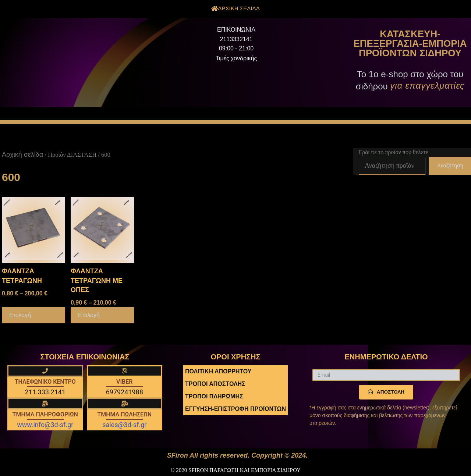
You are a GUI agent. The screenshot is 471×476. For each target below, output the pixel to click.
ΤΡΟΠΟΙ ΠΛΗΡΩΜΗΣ (214, 396)
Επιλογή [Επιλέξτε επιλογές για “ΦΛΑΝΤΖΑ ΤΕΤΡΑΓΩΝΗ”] (20, 315)
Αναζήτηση (450, 165)
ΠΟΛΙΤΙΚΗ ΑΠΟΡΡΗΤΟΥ (218, 371)
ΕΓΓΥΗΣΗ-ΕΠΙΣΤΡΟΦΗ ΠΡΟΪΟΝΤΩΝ (235, 409)
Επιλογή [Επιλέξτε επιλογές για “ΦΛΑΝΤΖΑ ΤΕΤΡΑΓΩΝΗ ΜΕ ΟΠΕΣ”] (89, 315)
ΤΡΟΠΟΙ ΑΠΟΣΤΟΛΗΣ (215, 384)
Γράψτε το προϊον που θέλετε (394, 152)
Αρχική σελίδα (22, 154)
